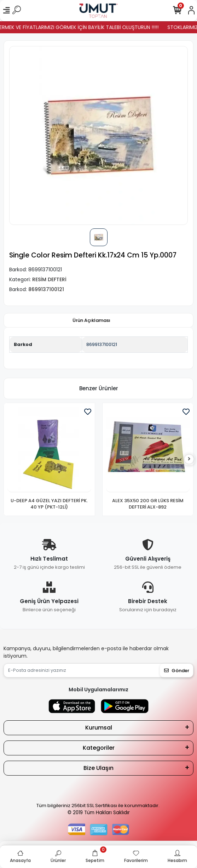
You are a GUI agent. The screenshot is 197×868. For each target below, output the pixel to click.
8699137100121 (102, 344)
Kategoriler (99, 748)
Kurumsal (99, 728)
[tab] (91, 320)
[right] (189, 459)
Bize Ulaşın (98, 768)
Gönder (177, 671)
